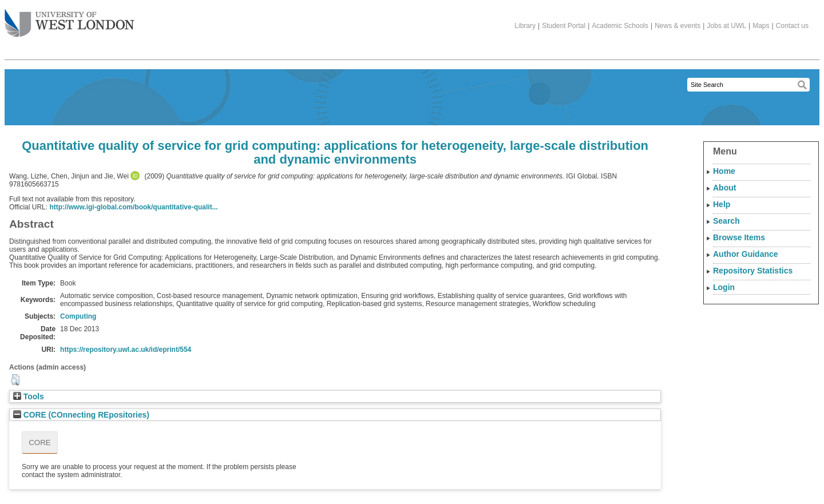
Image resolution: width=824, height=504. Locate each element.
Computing (78, 316)
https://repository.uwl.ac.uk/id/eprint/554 (126, 350)
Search (726, 221)
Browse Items (739, 237)
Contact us (792, 26)
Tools (29, 397)
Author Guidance (746, 254)
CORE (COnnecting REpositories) (81, 415)
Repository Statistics (753, 271)
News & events (678, 26)
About (724, 188)
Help (722, 204)
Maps (761, 26)
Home (724, 171)
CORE (40, 443)
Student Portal (564, 26)
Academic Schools (620, 26)
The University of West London (70, 19)
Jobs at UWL (726, 26)
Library (525, 26)
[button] (15, 380)
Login (724, 287)
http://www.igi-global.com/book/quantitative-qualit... (133, 207)
